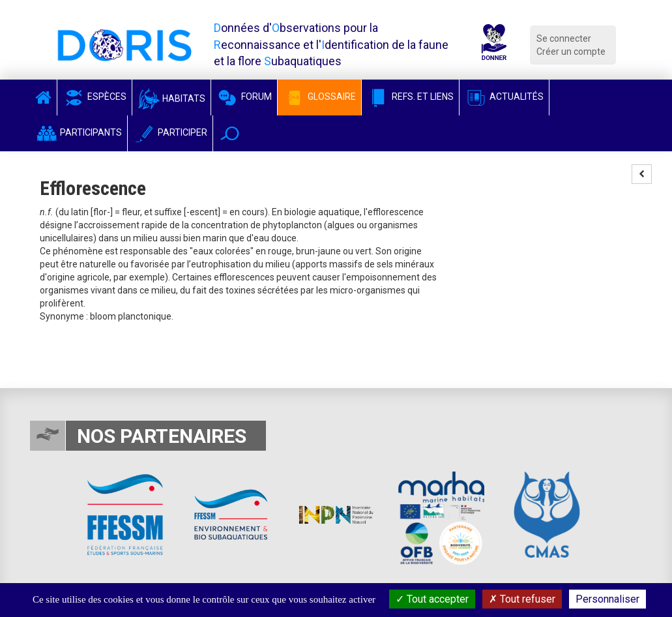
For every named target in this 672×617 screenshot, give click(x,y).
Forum (244, 97)
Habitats (171, 98)
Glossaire (319, 97)
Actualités (504, 97)
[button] (230, 133)
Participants (79, 132)
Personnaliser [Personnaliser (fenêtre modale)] (607, 599)
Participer (170, 132)
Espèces (95, 97)
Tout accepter (432, 599)
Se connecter (564, 38)
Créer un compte (571, 52)
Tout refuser (522, 599)
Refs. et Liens (410, 97)
